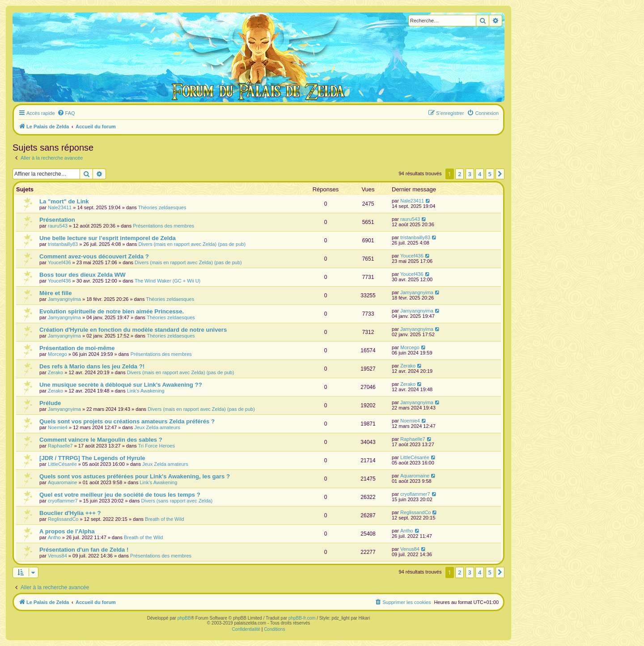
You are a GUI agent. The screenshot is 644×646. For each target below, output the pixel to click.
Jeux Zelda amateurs (157, 427)
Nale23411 (60, 207)
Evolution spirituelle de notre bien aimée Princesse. (112, 311)
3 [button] (470, 174)
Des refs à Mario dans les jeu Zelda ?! (92, 366)
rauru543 (58, 226)
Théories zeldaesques (162, 207)
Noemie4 (58, 427)
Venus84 (57, 556)
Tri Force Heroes (157, 446)
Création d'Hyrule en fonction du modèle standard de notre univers (133, 330)
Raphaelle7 (60, 446)
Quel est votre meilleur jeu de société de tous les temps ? (120, 495)
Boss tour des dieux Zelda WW (83, 275)
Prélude (50, 403)
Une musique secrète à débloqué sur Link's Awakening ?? (121, 385)
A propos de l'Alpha (67, 531)
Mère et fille (56, 293)
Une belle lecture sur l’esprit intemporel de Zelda (108, 238)
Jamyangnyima (64, 299)
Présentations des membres (163, 226)
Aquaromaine (62, 482)
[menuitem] (66, 113)
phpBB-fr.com (302, 618)
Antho (54, 537)
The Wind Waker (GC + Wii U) (167, 281)
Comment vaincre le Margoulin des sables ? (101, 440)
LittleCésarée (62, 464)
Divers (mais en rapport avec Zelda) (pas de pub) (192, 244)
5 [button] (490, 174)
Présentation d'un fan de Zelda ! (84, 550)
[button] (500, 174)
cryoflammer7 (63, 501)
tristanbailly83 (63, 244)
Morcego (57, 354)
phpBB (184, 618)
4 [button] (480, 174)
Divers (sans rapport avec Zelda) (177, 501)
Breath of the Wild (164, 519)
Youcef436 (59, 262)
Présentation (57, 220)
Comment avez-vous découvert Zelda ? (94, 256)
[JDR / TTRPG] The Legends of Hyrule (92, 458)
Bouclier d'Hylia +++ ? (70, 513)
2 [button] (460, 174)
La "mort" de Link (64, 201)
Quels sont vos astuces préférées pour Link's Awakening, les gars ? (135, 476)
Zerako (55, 372)
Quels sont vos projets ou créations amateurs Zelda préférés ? (127, 421)
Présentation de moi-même (77, 348)
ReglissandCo (63, 519)
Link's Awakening (146, 391)
